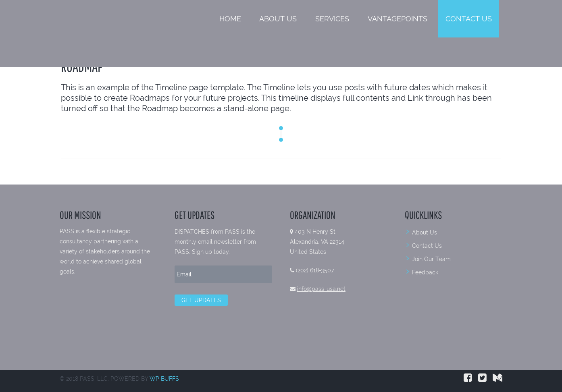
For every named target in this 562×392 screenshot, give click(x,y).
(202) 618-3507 (315, 270)
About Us (278, 19)
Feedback (425, 272)
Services (332, 19)
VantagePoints (398, 19)
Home (230, 19)
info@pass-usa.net (321, 289)
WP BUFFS (164, 379)
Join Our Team (431, 259)
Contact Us (469, 19)
